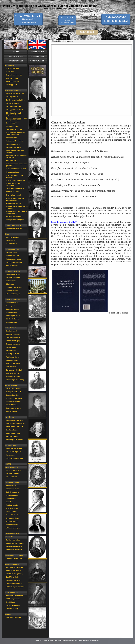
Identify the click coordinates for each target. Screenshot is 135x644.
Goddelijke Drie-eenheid (15, 543)
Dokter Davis (11, 281)
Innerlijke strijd (12, 312)
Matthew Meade (12, 505)
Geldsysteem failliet (13, 392)
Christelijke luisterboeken (62, 41)
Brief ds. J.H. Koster (14, 571)
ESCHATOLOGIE (11, 385)
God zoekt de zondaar (14, 129)
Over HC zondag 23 (13, 609)
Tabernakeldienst (12, 373)
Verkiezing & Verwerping (15, 380)
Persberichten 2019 (12, 534)
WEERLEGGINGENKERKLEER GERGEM (116, 19)
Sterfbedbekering (12, 319)
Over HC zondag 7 (13, 78)
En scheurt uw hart (13, 126)
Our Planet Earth (12, 360)
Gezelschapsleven (13, 344)
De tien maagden (12, 103)
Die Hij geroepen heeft (14, 110)
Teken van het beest (13, 408)
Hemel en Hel (11, 350)
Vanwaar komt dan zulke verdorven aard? (15, 199)
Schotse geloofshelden (15, 458)
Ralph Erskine (11, 512)
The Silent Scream (13, 377)
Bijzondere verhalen (12, 271)
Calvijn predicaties (13, 540)
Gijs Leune (10, 284)
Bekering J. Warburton (14, 596)
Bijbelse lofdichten (12, 249)
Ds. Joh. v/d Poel (12, 474)
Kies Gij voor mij (12, 266)
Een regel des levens (14, 306)
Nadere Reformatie (13, 605)
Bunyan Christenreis (14, 274)
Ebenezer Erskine (13, 489)
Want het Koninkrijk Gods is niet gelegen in (16, 212)
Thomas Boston (12, 521)
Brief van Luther (12, 430)
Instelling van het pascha (15, 180)
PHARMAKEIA (11, 405)
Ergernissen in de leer (14, 75)
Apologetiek (9, 65)
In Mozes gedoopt (13, 172)
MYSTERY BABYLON (14, 398)
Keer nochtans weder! (14, 262)
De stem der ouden (13, 278)
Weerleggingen (12, 85)
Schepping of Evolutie (14, 370)
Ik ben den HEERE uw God (16, 169)
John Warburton (12, 291)
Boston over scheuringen (16, 423)
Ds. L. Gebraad (12, 477)
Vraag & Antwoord (12, 592)
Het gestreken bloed (14, 259)
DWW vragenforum (13, 599)
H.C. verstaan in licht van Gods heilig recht (15, 134)
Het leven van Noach (14, 147)
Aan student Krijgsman (15, 567)
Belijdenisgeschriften (13, 225)
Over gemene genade (14, 584)
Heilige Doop (11, 347)
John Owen (10, 502)
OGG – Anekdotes (12, 467)
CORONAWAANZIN (37, 61)
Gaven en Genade (13, 309)
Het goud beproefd (13, 144)
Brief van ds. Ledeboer (15, 427)
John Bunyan (11, 499)
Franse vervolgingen (14, 452)
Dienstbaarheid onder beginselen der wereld (14, 114)
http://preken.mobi (37, 56)
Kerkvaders (10, 455)
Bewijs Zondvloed (13, 331)
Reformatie (9, 537)
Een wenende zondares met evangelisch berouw (16, 119)
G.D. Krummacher (13, 492)
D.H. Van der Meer (13, 68)
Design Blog (78, 640)
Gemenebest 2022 (13, 395)
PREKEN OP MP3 (37, 52)
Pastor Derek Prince (14, 402)
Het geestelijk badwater (15, 141)
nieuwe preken (87, 32)
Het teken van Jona (13, 161)
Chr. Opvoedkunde (13, 337)
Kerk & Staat (10, 417)
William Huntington (13, 528)
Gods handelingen (13, 433)
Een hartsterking (12, 303)
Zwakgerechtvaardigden (15, 220)
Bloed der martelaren (14, 448)
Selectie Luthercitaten (14, 546)
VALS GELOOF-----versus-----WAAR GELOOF (67, 20)
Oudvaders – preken (12, 482)
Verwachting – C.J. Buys (14, 555)
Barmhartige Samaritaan (15, 93)
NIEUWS (16, 52)
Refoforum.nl (11, 367)
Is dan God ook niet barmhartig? (13, 184)
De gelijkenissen (12, 97)
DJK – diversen (11, 328)
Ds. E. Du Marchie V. (14, 470)
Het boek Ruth (11, 138)
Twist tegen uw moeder (15, 440)
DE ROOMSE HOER (13, 389)
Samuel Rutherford (13, 515)
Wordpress (96, 640)
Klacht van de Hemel (14, 580)
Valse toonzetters (12, 81)
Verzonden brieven (12, 564)
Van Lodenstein (12, 525)
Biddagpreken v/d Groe (15, 420)
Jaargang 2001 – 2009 (14, 558)
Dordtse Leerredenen (14, 228)
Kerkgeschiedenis (12, 445)
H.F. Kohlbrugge (12, 495)
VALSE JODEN (12, 411)
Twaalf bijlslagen (12, 322)
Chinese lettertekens (14, 334)
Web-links (9, 614)
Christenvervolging (13, 341)
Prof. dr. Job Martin (13, 363)
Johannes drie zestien (14, 287)
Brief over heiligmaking (15, 574)
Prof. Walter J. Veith (16, 56)
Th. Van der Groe (12, 518)
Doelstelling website (14, 617)
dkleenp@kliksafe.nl (84, 216)
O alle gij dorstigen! (13, 195)
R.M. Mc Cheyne (12, 508)
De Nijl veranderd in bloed (16, 100)
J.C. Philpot (10, 602)
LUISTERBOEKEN (16, 61)
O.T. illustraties (12, 244)
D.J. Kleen (10, 72)
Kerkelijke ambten (13, 436)
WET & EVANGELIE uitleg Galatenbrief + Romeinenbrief (28, 19)
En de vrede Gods (13, 123)
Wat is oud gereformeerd (15, 587)
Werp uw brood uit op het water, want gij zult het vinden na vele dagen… (52, 6)
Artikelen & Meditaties (13, 90)
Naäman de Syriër (13, 192)
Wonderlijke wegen (13, 294)
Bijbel (7, 234)
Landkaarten (11, 240)
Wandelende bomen (13, 203)
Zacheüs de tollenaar (14, 216)
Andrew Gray (11, 486)
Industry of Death (12, 354)
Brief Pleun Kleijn (13, 577)
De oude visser (12, 252)
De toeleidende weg (13, 106)
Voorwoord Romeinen (14, 550)
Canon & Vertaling (13, 237)
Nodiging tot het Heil (14, 316)
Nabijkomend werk (13, 357)
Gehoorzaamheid (12, 256)
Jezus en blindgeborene (15, 188)
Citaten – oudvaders (12, 299)
